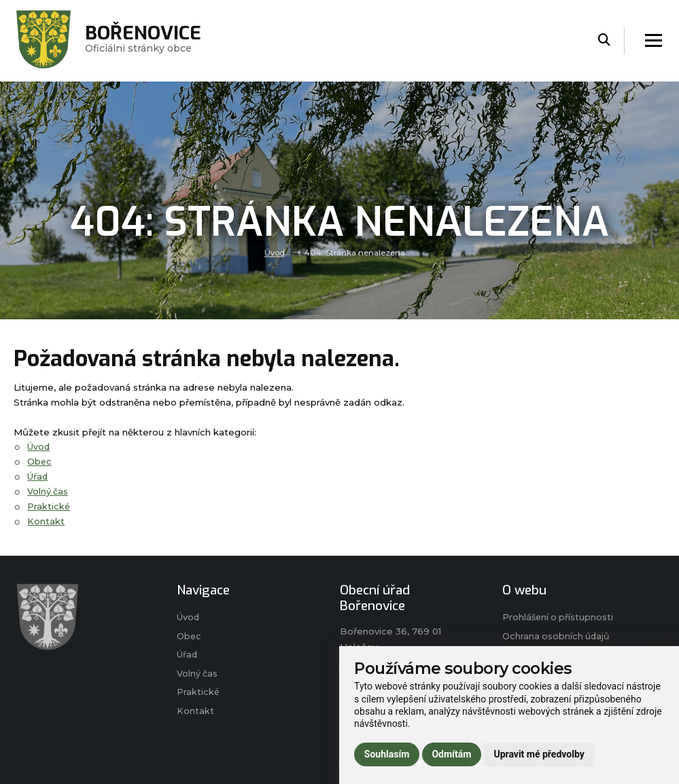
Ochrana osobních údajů (557, 637)
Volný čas (48, 491)
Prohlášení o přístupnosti (559, 618)
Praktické (49, 506)
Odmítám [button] (451, 754)
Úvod (274, 253)
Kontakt (46, 520)
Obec (40, 461)
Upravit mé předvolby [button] (539, 754)
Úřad (38, 476)
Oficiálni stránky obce (146, 41)
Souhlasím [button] (387, 754)
